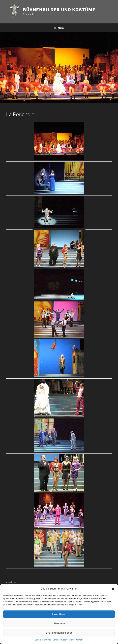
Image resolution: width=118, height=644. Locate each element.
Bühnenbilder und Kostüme (59, 10)
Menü (59, 28)
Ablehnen (59, 624)
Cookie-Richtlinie (43, 640)
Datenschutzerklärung (63, 640)
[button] (113, 589)
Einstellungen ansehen (59, 633)
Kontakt (80, 640)
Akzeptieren (59, 614)
